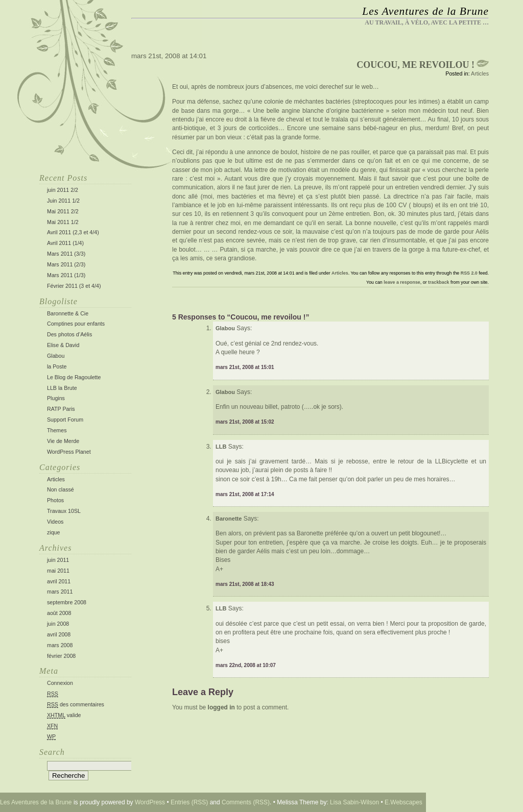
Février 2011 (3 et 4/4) (74, 286)
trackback (438, 282)
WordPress (150, 802)
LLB (221, 608)
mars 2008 (60, 645)
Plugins (56, 398)
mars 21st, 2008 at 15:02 (245, 422)
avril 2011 (59, 581)
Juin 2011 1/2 (63, 201)
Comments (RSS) (246, 802)
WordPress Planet (69, 452)
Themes (57, 430)
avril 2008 (59, 634)
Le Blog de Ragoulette (74, 377)
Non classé (61, 489)
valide (64, 715)
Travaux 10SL (64, 511)
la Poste (57, 366)
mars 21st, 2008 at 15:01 (245, 367)
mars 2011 (60, 592)
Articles (56, 479)
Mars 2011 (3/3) (66, 254)
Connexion (60, 683)
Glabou (56, 356)
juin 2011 (58, 560)
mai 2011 (58, 571)
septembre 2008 (67, 602)
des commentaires (76, 705)
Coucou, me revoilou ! (415, 65)
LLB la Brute (62, 388)
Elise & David (63, 345)
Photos (55, 500)
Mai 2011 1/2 (63, 222)
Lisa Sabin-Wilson (354, 802)
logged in (221, 707)
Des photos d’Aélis (69, 334)
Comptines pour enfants (76, 324)
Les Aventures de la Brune (425, 11)
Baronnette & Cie (68, 313)
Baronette (229, 519)
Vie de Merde (63, 441)
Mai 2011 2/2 (63, 211)
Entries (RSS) (189, 802)
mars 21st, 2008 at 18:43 (245, 584)
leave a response (402, 282)
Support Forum (65, 420)
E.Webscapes (403, 802)
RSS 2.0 (469, 273)
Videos (55, 522)
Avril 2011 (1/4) (65, 243)
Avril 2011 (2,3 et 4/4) (73, 232)
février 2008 (61, 656)
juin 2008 (58, 624)
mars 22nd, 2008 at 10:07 (246, 665)
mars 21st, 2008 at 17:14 (245, 494)
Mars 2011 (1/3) (66, 275)
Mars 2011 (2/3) (66, 264)
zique (53, 532)
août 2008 (59, 613)
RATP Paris (61, 409)
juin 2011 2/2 (63, 190)
